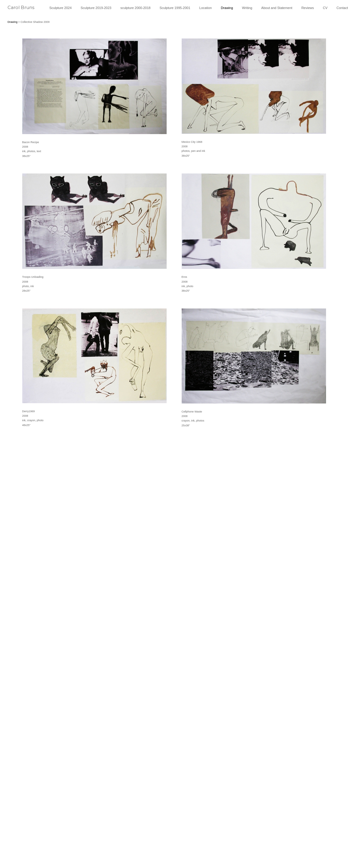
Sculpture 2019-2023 (96, 8)
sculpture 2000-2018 (135, 8)
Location (206, 8)
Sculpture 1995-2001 (175, 8)
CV (325, 8)
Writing (247, 8)
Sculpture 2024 (60, 8)
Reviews (308, 8)
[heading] (25, 10)
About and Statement (277, 8)
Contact (342, 8)
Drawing (227, 8)
